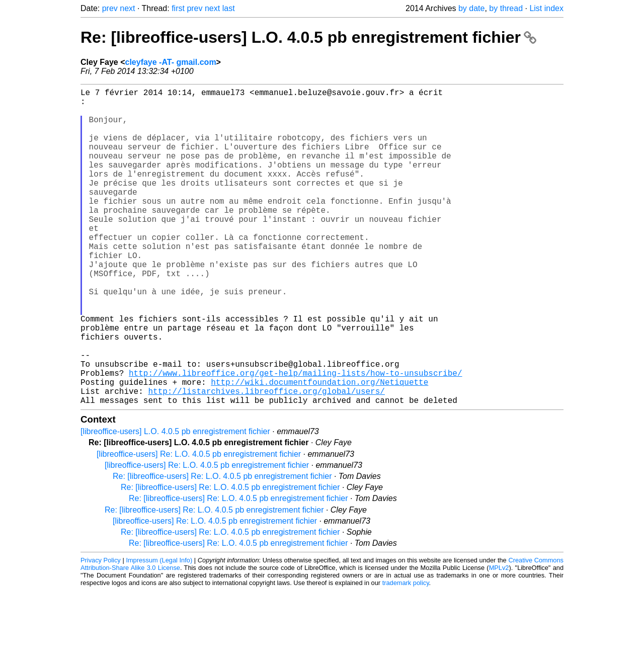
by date (471, 8)
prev (110, 8)
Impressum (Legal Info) (159, 631)
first (178, 8)
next (127, 8)
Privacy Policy (101, 631)
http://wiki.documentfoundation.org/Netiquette (319, 448)
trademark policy (406, 653)
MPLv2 (499, 638)
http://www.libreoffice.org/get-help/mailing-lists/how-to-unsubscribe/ (295, 437)
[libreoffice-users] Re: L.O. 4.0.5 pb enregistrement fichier (199, 524)
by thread (506, 8)
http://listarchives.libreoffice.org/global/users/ (266, 459)
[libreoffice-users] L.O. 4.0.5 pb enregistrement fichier (175, 502)
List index (546, 8)
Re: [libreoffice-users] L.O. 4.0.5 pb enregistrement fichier (308, 37)
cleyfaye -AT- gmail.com (171, 62)
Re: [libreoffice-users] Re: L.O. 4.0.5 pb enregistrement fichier (222, 547)
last (229, 8)
